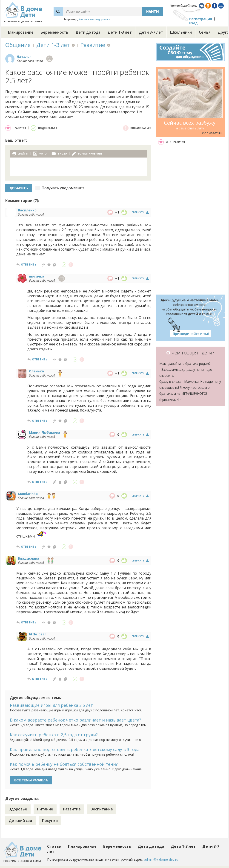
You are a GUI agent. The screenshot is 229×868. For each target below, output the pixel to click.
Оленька (36, 371)
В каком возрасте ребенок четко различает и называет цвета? (76, 720)
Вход (193, 23)
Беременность (54, 32)
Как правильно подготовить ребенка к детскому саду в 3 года (75, 749)
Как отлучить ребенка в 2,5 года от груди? (54, 735)
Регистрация (201, 19)
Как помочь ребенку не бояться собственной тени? (64, 764)
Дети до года (88, 32)
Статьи (54, 846)
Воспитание (102, 809)
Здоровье (18, 809)
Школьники (181, 32)
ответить (29, 264)
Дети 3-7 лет (151, 32)
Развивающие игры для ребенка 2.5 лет (51, 705)
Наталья (24, 57)
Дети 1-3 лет (120, 32)
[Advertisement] (190, 220)
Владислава (29, 558)
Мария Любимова (44, 432)
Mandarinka (28, 494)
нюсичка (37, 276)
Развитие (93, 45)
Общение (18, 45)
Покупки (50, 821)
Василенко (27, 210)
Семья (205, 32)
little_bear (37, 634)
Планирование (20, 32)
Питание (45, 809)
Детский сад (20, 821)
